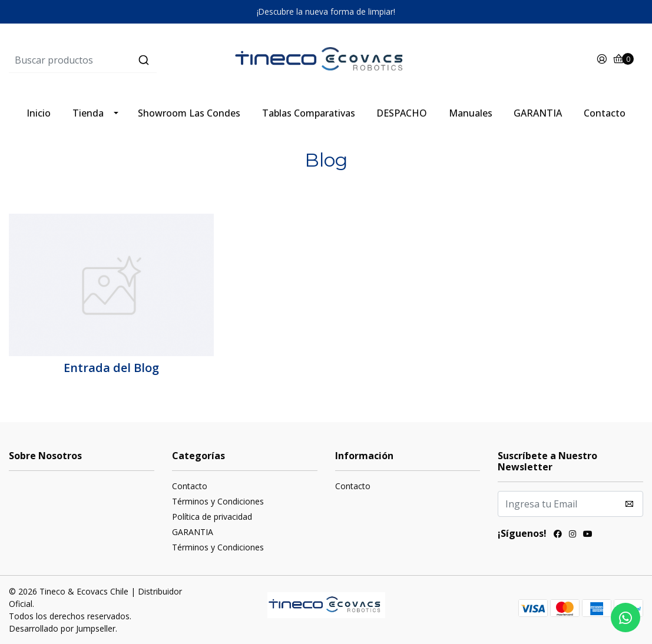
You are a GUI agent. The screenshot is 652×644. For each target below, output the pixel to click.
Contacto (605, 113)
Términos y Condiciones (218, 501)
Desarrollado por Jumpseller (62, 628)
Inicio (39, 113)
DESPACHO (402, 113)
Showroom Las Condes (189, 113)
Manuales (471, 113)
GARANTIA (538, 113)
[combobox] (115, 60)
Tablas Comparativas (309, 113)
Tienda (88, 113)
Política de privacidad (212, 517)
